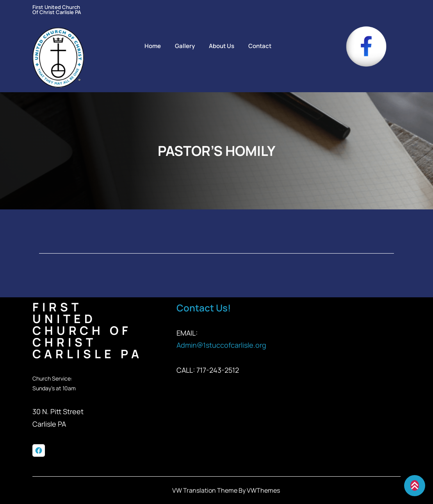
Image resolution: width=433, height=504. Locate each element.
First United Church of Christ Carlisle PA (57, 10)
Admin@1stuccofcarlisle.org (221, 345)
